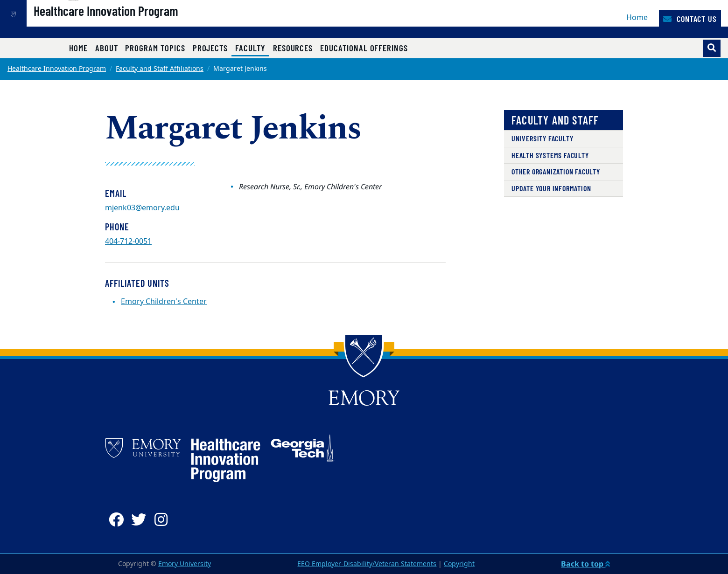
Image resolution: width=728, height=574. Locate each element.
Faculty (252, 48)
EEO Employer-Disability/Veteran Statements (367, 564)
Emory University (185, 564)
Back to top (585, 564)
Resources (293, 48)
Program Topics (155, 48)
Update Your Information (551, 188)
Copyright (459, 564)
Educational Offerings (364, 48)
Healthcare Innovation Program (138, 24)
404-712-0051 (128, 242)
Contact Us (690, 19)
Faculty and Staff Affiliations (160, 69)
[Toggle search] (712, 48)
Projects (210, 48)
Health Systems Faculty (550, 155)
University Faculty (542, 138)
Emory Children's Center (164, 302)
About (107, 48)
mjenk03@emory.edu (142, 208)
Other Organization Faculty (556, 171)
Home (637, 18)
